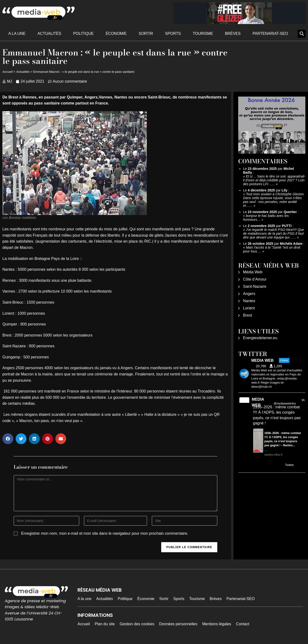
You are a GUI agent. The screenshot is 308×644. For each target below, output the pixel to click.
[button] (302, 34)
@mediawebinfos (285, 404)
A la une (17, 34)
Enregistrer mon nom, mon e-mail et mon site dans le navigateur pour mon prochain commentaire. (105, 533)
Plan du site (105, 624)
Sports (173, 34)
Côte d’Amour (255, 279)
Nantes (249, 301)
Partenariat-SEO (270, 34)
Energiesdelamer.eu (260, 338)
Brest (247, 315)
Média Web (253, 272)
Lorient (249, 308)
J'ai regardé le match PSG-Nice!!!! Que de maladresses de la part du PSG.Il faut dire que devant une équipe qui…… (273, 233)
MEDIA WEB (258, 402)
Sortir (146, 34)
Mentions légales (217, 624)
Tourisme (203, 34)
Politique (83, 34)
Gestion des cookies (137, 624)
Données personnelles (178, 624)
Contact (243, 624)
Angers (249, 294)
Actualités (49, 34)
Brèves (233, 34)
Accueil (7, 72)
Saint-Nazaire (255, 286)
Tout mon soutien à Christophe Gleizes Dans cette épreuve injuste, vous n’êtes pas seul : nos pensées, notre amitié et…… (273, 200)
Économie (116, 34)
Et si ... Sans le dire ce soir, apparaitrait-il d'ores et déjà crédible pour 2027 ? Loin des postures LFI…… (274, 180)
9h (303, 400)
